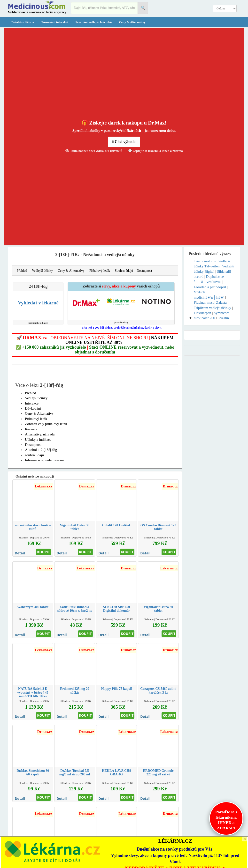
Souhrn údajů (124, 271)
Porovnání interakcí (55, 22)
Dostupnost (144, 271)
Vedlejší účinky (43, 271)
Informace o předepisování (44, 460)
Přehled (22, 271)
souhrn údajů (34, 455)
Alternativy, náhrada (40, 434)
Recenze (31, 429)
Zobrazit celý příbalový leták (46, 424)
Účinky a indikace (38, 440)
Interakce (32, 403)
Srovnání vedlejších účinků (93, 22)
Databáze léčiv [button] (23, 22)
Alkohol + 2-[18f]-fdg (41, 450)
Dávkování (33, 408)
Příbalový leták (100, 271)
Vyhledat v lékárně (38, 303)
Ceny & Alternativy (132, 22)
